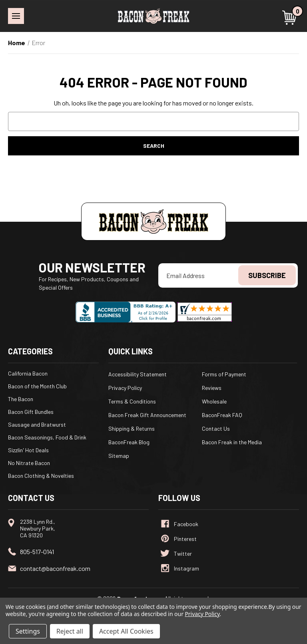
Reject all (70, 631)
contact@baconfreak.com (55, 568)
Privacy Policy (125, 388)
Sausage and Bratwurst (37, 424)
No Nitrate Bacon (29, 463)
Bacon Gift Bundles (31, 412)
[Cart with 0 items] (291, 18)
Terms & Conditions (132, 401)
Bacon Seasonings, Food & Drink (47, 437)
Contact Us (216, 428)
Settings (28, 631)
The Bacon (21, 399)
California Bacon (28, 373)
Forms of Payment (224, 374)
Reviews (212, 388)
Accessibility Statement (138, 374)
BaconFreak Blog (129, 442)
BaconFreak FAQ (222, 415)
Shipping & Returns (132, 428)
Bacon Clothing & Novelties (41, 476)
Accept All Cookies (126, 631)
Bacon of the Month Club (37, 386)
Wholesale (214, 401)
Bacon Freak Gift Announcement (147, 415)
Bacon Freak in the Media (232, 442)
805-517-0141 (37, 552)
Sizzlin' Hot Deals (28, 450)
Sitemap (119, 456)
